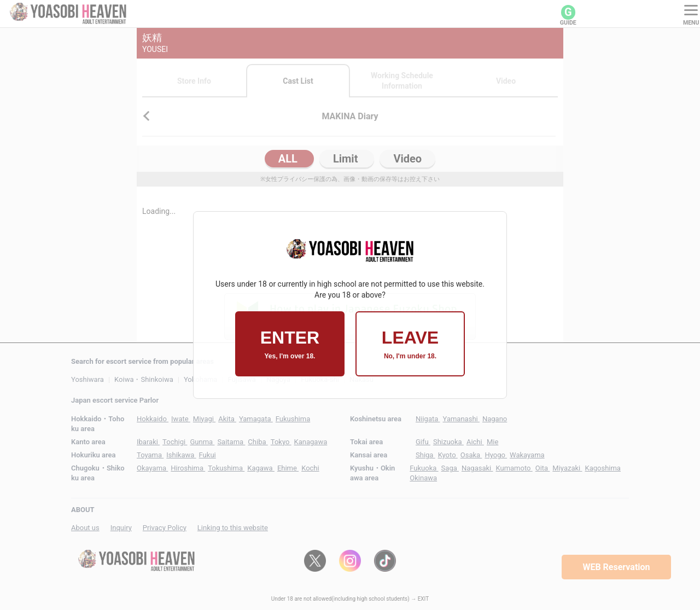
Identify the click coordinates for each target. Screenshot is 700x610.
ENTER (290, 344)
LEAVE (410, 344)
